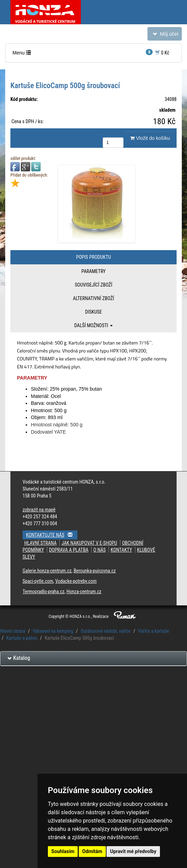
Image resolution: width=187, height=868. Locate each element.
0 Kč (158, 52)
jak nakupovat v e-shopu (89, 543)
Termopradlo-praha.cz (44, 592)
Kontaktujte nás (52, 535)
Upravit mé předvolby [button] (133, 851)
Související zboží (93, 285)
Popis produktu (93, 257)
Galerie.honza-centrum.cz (47, 571)
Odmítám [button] (92, 851)
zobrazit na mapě (39, 510)
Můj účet (164, 35)
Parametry (94, 271)
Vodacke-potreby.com (76, 581)
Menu (23, 54)
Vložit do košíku (150, 138)
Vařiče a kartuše (154, 631)
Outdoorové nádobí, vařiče (105, 631)
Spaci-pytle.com (38, 581)
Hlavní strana (40, 543)
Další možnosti (93, 325)
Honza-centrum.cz (84, 592)
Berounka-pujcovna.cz (95, 571)
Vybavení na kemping (53, 631)
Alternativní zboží (93, 298)
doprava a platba (69, 550)
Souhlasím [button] (63, 851)
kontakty (121, 550)
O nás (100, 550)
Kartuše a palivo (22, 638)
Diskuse (93, 312)
